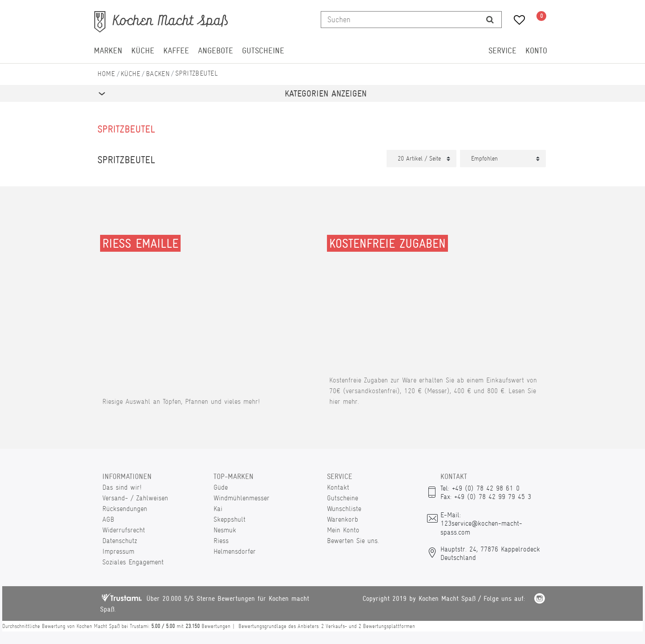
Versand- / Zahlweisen (135, 498)
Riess (221, 541)
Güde (221, 487)
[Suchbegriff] (400, 20)
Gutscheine (263, 51)
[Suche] (490, 20)
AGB (108, 519)
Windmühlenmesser (242, 498)
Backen (158, 74)
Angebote (216, 51)
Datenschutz (120, 541)
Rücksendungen (125, 509)
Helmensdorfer (235, 551)
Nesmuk (225, 530)
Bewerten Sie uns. (353, 541)
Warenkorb (343, 519)
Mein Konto (343, 530)
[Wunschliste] (516, 21)
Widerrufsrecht (124, 530)
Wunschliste (344, 509)
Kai (218, 509)
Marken (108, 51)
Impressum (118, 551)
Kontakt (338, 487)
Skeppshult (230, 519)
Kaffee (176, 51)
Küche (143, 51)
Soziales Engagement (133, 562)
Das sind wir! (122, 487)
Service (502, 51)
